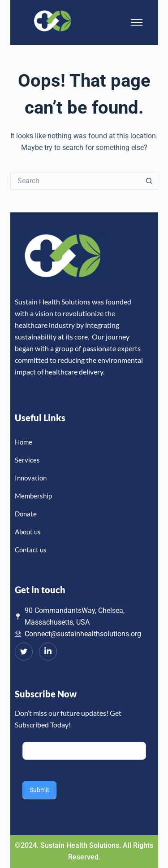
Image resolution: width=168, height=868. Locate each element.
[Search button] (149, 181)
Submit (39, 790)
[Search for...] (75, 181)
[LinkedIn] (48, 652)
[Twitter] (24, 652)
